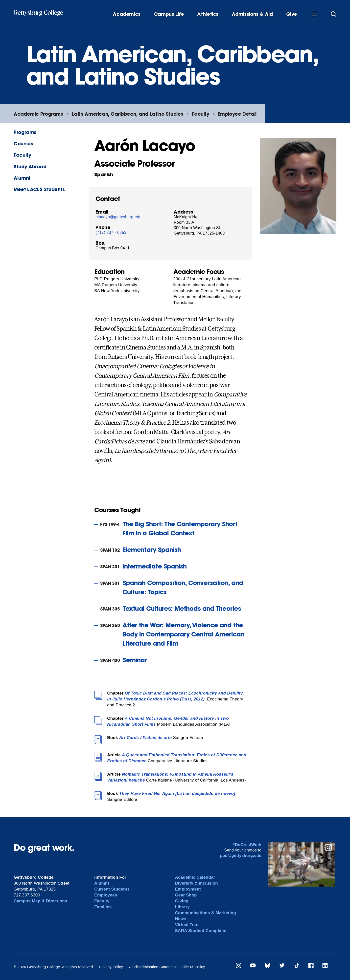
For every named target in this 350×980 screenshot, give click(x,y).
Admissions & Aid (252, 14)
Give (292, 14)
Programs (25, 132)
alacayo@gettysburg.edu (118, 217)
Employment (188, 889)
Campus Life (169, 14)
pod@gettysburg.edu (241, 856)
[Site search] (333, 14)
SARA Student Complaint (201, 931)
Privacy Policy (111, 967)
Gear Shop (186, 895)
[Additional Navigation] (314, 14)
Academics (127, 14)
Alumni (22, 178)
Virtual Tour (187, 925)
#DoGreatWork (247, 845)
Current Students (112, 889)
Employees (106, 895)
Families (103, 907)
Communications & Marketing (206, 913)
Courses (23, 143)
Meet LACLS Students (39, 189)
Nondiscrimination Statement (152, 967)
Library (182, 907)
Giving (182, 901)
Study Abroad (30, 166)
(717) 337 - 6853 (111, 232)
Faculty (200, 114)
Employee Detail (237, 114)
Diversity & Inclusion (197, 883)
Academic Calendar (195, 877)
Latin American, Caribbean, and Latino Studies (128, 114)
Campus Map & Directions (40, 901)
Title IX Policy (193, 967)
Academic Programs (38, 114)
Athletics (208, 14)
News (181, 919)
